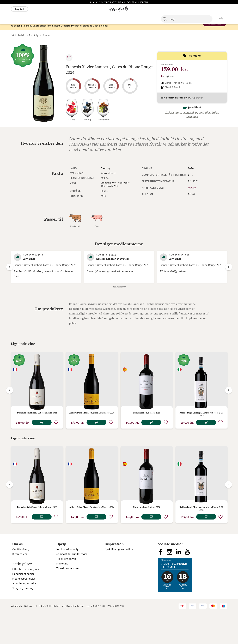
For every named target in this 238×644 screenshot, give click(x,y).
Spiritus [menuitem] (134, 19)
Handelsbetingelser (24, 604)
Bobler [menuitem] (49, 19)
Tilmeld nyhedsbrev (68, 599)
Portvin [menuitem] (104, 19)
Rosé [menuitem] (39, 19)
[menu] (79, 19)
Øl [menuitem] (96, 19)
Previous (10, 273)
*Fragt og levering (23, 619)
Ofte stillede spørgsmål (26, 600)
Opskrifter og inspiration (119, 580)
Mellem (192, 194)
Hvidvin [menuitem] (28, 19)
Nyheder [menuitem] (87, 19)
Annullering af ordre (24, 614)
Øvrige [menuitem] (74, 19)
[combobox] (187, 19)
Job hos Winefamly (67, 580)
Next (229, 273)
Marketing (62, 594)
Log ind (20, 9)
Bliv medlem (20, 584)
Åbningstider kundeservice (72, 584)
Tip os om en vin (66, 589)
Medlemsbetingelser (24, 609)
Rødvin (22, 42)
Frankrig (34, 42)
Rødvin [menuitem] (17, 19)
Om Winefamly (21, 580)
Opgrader (198, 104)
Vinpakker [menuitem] (62, 19)
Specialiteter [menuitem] (119, 19)
